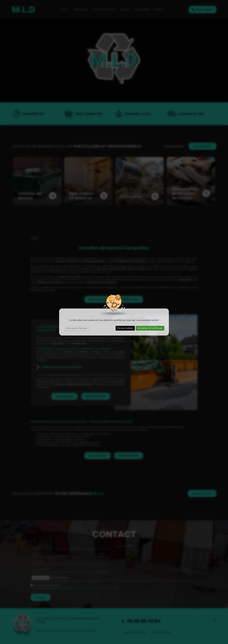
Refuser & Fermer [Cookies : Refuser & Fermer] (77, 328)
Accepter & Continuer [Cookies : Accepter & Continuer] (150, 328)
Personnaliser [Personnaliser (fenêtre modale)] (125, 328)
